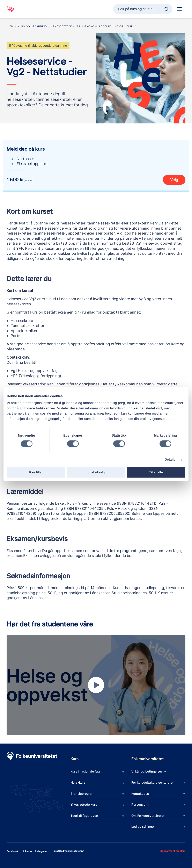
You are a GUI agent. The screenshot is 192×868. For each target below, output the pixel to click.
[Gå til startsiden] (10, 9)
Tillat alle (156, 472)
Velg (174, 180)
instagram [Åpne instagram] (41, 851)
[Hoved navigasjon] (180, 9)
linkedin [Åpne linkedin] (27, 851)
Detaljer (171, 460)
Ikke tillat (36, 472)
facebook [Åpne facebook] (12, 851)
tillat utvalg (96, 472)
